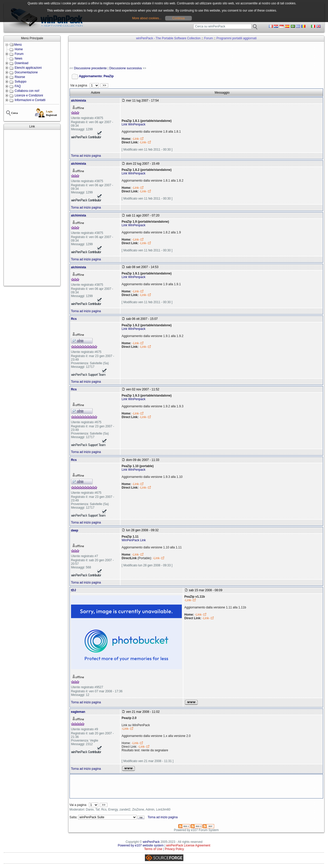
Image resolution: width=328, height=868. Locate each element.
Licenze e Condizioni (29, 95)
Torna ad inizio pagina (86, 156)
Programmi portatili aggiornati (237, 38)
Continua (178, 18)
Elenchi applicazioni (28, 68)
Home (19, 49)
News (18, 58)
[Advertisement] (32, 208)
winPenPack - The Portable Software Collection (168, 38)
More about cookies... (147, 18)
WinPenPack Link (134, 540)
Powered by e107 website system (141, 845)
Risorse (20, 77)
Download (21, 63)
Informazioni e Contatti (30, 100)
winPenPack (151, 842)
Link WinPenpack (133, 124)
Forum (19, 54)
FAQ (18, 86)
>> (104, 85)
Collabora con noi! (27, 91)
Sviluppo (21, 82)
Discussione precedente (90, 68)
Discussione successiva (126, 68)
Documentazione (26, 72)
